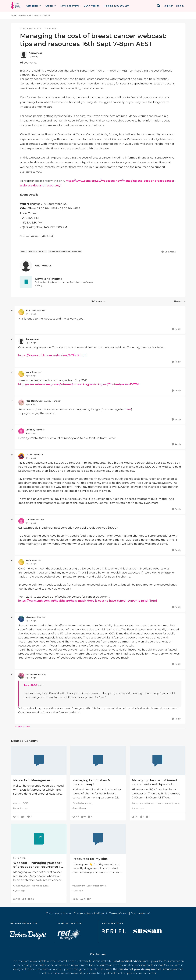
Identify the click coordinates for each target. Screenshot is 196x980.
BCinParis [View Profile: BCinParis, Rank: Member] (78, 803)
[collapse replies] (12, 310)
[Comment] (169, 252)
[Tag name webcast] (77, 251)
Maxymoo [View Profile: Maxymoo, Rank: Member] (31, 617)
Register (168, 6)
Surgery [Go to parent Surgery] (89, 803)
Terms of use (118, 913)
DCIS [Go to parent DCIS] (26, 803)
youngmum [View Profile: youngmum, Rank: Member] (79, 886)
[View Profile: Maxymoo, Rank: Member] (21, 619)
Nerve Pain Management (33, 780)
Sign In (180, 6)
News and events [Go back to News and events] (42, 15)
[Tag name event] (24, 251)
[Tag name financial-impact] (38, 251)
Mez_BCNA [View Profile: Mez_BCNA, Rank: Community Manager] (32, 401)
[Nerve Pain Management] (39, 761)
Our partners (139, 913)
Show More (22, 727)
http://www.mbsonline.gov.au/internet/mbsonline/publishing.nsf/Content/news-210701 (79, 384)
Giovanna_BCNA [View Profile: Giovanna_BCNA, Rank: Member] (22, 886)
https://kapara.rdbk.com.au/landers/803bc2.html (52, 356)
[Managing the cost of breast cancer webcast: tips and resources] (157, 761)
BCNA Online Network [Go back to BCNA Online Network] (21, 15)
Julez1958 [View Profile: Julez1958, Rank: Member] (31, 310)
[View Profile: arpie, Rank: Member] (21, 374)
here (128, 409)
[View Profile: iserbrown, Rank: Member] (21, 676)
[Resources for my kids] (98, 839)
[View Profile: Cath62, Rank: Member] (21, 456)
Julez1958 (30, 685)
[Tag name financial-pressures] (59, 251)
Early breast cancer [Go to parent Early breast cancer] (97, 886)
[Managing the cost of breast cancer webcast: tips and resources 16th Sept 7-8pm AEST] (31, 314)
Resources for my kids (90, 859)
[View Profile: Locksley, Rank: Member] (21, 431)
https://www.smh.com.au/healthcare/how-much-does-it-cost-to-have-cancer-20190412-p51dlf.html (88, 601)
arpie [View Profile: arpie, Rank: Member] (29, 372)
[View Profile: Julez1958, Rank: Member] (21, 312)
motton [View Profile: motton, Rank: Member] (17, 803)
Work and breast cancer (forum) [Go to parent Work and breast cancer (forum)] (163, 803)
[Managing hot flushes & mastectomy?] (98, 761)
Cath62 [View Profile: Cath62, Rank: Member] (30, 454)
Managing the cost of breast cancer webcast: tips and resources (154, 782)
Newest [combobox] (180, 301)
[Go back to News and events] (65, 279)
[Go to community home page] (16, 6)
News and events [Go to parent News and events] (41, 886)
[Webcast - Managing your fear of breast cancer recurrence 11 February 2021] (39, 839)
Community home (58, 913)
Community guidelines (89, 913)
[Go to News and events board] (26, 282)
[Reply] (176, 329)
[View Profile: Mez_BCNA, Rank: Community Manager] (21, 402)
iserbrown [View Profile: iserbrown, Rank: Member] (31, 674)
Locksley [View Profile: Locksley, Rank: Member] (30, 430)
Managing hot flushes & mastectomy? (91, 782)
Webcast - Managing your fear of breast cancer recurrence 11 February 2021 (37, 865)
